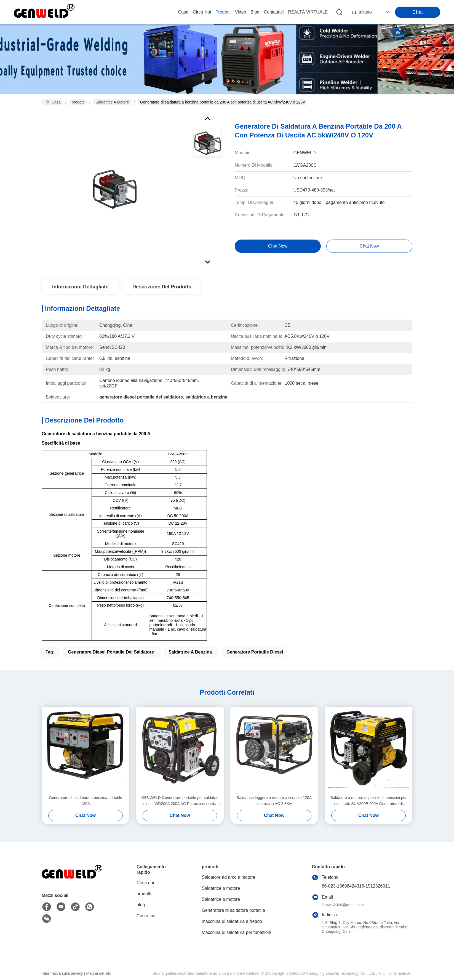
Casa (183, 12)
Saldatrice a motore (112, 102)
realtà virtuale (308, 12)
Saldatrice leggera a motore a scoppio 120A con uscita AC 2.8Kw (274, 801)
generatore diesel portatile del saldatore (111, 652)
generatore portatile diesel (255, 652)
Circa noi (202, 12)
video (241, 12)
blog (255, 12)
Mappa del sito (99, 973)
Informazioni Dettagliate (80, 287)
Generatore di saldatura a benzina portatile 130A (85, 801)
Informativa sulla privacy (62, 973)
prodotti (223, 12)
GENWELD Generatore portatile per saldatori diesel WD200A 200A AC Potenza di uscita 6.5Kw (180, 801)
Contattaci (274, 12)
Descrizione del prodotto (162, 287)
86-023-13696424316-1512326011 (356, 886)
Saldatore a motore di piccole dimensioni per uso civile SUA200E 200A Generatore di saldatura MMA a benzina (368, 801)
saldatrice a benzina (190, 652)
